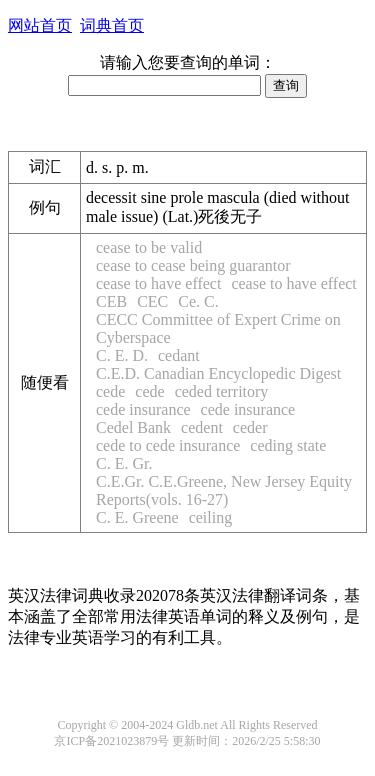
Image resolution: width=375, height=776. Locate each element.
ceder (250, 427)
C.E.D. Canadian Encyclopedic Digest (218, 373)
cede (110, 391)
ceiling (211, 517)
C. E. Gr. (124, 463)
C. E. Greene (137, 517)
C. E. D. (122, 355)
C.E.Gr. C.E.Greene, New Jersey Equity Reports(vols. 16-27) (224, 490)
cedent (202, 427)
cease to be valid (149, 247)
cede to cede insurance (168, 445)
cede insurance (143, 409)
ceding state (288, 445)
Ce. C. (198, 301)
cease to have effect (158, 283)
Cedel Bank (133, 427)
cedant (179, 355)
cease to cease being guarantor (193, 265)
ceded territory (222, 391)
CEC (152, 301)
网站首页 (40, 25)
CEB (111, 301)
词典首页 (112, 25)
